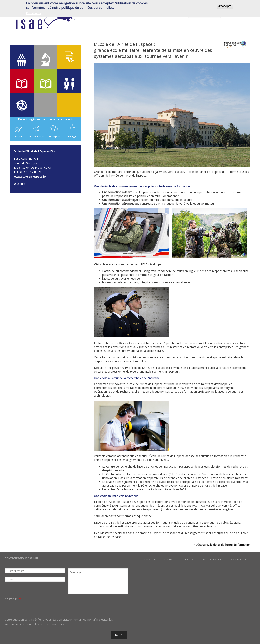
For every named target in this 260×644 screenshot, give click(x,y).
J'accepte (225, 6)
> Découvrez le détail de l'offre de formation (222, 545)
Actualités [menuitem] (150, 559)
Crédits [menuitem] (188, 559)
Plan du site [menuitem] (238, 559)
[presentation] (35, 610)
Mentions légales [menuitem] (212, 559)
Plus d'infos (34, 13)
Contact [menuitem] (170, 559)
